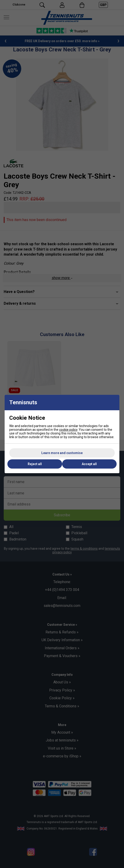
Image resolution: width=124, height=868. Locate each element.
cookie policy (68, 430)
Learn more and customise (62, 453)
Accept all (89, 464)
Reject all (35, 464)
